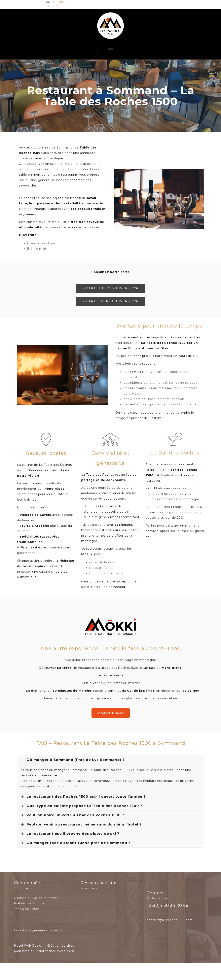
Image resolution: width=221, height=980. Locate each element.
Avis (55, 5)
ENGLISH (58, 2)
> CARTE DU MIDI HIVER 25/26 (111, 301)
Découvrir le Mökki (111, 713)
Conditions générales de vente (38, 930)
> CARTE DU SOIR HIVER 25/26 (110, 288)
